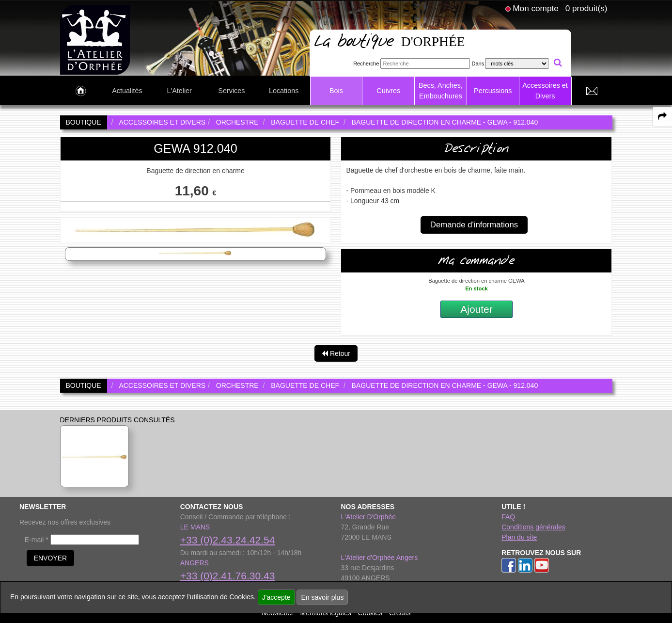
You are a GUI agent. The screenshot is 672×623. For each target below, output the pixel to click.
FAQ (508, 517)
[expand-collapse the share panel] (662, 116)
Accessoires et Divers (545, 91)
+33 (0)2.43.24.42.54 (228, 540)
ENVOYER (50, 558)
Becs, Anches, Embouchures (441, 91)
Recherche (366, 64)
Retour (336, 353)
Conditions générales (533, 527)
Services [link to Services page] (231, 91)
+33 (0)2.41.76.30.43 (228, 576)
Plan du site (519, 537)
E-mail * (37, 540)
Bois (336, 91)
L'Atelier (179, 91)
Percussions (493, 91)
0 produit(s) (586, 8)
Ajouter (477, 309)
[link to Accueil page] (81, 91)
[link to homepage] (95, 39)
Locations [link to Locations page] (284, 91)
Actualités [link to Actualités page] (127, 91)
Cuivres (388, 91)
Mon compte (535, 8)
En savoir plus (322, 597)
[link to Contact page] (592, 91)
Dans (478, 64)
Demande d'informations (474, 225)
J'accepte (276, 597)
